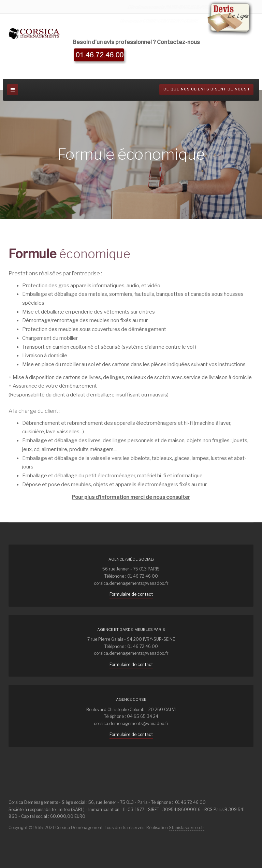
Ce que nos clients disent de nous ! (206, 89)
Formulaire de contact (131, 594)
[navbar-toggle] (13, 90)
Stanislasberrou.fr (187, 828)
